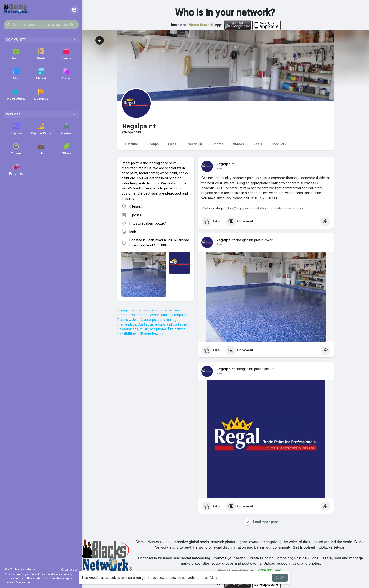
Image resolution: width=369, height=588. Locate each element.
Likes (172, 144)
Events (66, 54)
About (8, 574)
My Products (16, 94)
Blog (16, 74)
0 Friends (136, 207)
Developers (53, 574)
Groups (153, 144)
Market (41, 74)
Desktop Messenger (18, 582)
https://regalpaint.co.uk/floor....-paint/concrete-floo (264, 208)
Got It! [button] (280, 578)
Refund (39, 578)
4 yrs (219, 168)
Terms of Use (24, 578)
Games (66, 129)
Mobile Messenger (58, 578)
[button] (41, 25)
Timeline (131, 144)
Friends (194, 144)
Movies (16, 149)
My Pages (41, 94)
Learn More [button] (209, 578)
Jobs (41, 149)
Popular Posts (41, 129)
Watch (16, 54)
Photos (218, 144)
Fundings (16, 169)
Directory (20, 574)
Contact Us (36, 574)
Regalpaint (226, 164)
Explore (16, 129)
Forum (66, 74)
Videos (239, 144)
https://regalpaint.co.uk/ (148, 223)
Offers (66, 149)
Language (69, 570)
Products (279, 144)
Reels (41, 54)
